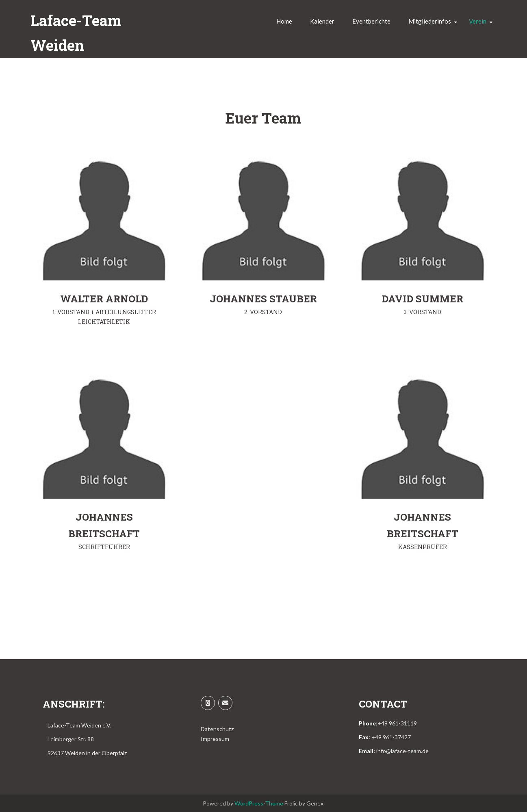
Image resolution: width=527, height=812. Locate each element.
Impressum (215, 739)
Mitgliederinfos (430, 21)
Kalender (322, 21)
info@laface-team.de (402, 751)
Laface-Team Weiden (76, 33)
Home (284, 21)
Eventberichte (371, 21)
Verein (478, 21)
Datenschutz (217, 729)
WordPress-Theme (259, 803)
